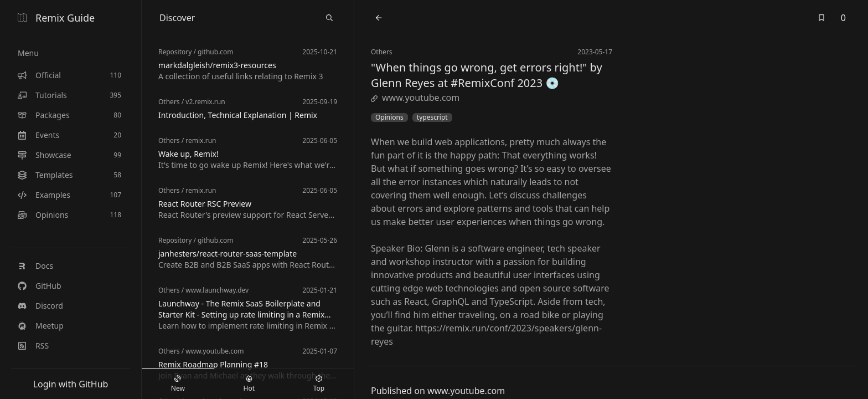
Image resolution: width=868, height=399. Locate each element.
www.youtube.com (415, 98)
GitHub (40, 286)
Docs (35, 266)
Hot (249, 384)
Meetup (41, 326)
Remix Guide (56, 18)
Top (319, 384)
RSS (33, 346)
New (178, 384)
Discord (40, 306)
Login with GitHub (71, 384)
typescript (432, 117)
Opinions (389, 117)
